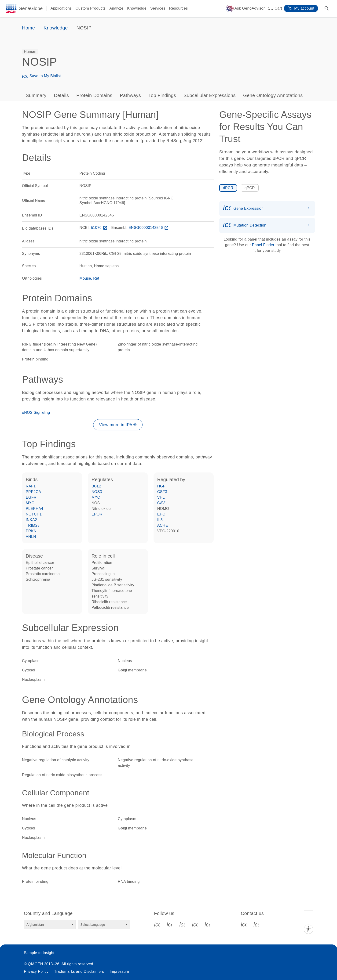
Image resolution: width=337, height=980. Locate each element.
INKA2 (31, 520)
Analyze (116, 8)
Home (28, 28)
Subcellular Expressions (210, 95)
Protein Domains (94, 95)
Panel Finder (263, 245)
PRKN (31, 531)
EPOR (97, 514)
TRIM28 (33, 525)
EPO (161, 514)
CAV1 (162, 503)
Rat (96, 278)
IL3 (160, 520)
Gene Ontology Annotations (273, 95)
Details (61, 95)
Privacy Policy (36, 971)
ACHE (163, 525)
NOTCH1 (34, 514)
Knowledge (137, 8)
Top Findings (162, 95)
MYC (30, 503)
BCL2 (96, 486)
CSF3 (162, 492)
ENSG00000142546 (149, 228)
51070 (99, 228)
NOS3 (97, 492)
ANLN (31, 537)
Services (158, 8)
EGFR (31, 497)
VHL (161, 497)
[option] (30, 52)
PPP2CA (33, 492)
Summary (36, 95)
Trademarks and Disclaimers (79, 971)
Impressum (119, 971)
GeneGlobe (31, 8)
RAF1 (31, 486)
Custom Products (91, 8)
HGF (161, 486)
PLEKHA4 (35, 509)
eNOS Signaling (36, 413)
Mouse (85, 278)
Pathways (130, 95)
